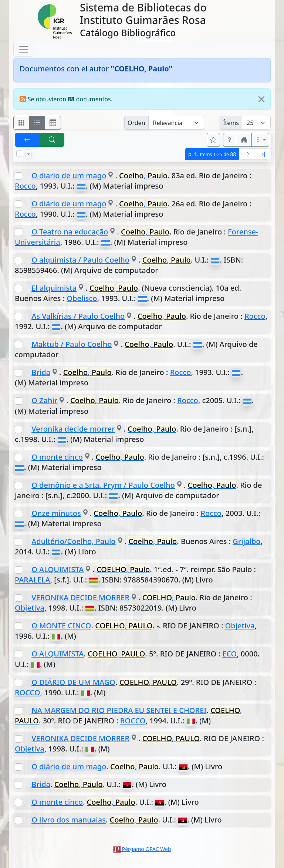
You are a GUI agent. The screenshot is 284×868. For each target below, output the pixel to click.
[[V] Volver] (27, 140)
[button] (230, 140)
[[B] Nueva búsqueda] (52, 140)
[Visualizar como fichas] (21, 123)
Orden (136, 123)
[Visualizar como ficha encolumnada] (37, 123)
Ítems (231, 123)
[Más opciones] (260, 140)
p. (212, 154)
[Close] (261, 99)
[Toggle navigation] (24, 49)
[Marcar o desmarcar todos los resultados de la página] (19, 153)
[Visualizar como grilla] (53, 123)
